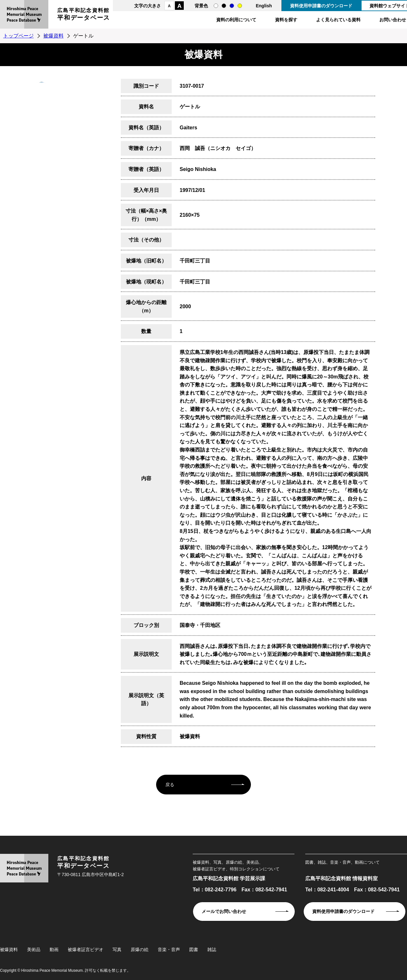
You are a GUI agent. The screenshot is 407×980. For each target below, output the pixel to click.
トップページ (18, 36)
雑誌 (212, 949)
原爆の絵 (140, 949)
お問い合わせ (393, 20)
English (264, 6)
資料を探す (286, 20)
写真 (117, 949)
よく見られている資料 (338, 20)
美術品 (34, 949)
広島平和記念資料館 (84, 15)
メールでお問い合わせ (224, 911)
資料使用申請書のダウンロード (321, 6)
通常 (216, 6)
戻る (170, 785)
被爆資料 (53, 36)
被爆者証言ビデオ (86, 949)
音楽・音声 (169, 949)
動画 (54, 949)
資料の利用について (236, 20)
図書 (194, 949)
